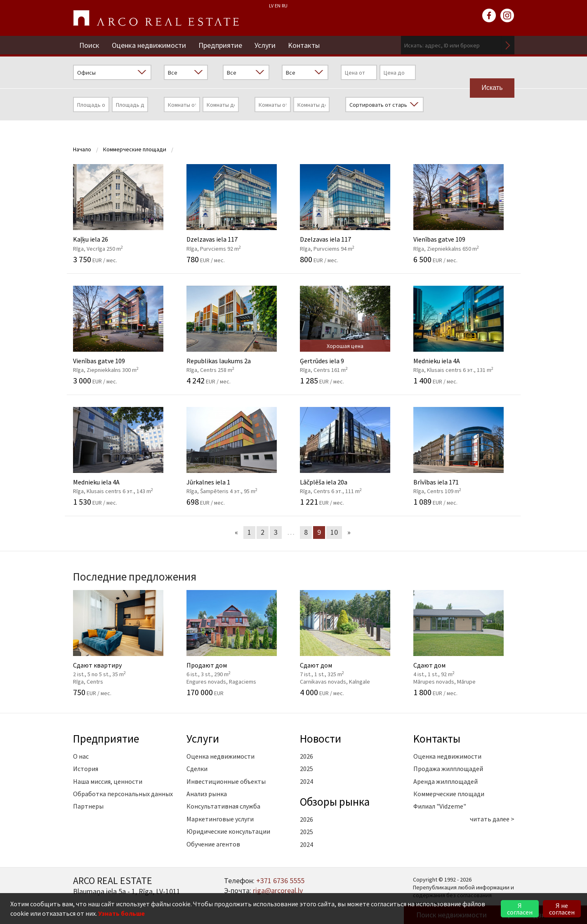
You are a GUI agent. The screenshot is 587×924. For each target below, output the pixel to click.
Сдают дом (350, 643)
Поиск (89, 45)
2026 (306, 756)
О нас (81, 756)
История (86, 769)
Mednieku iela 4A (464, 335)
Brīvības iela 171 (464, 456)
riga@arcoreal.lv (278, 890)
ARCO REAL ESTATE (156, 18)
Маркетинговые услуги (220, 819)
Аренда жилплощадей (446, 781)
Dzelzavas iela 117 (237, 214)
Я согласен (520, 909)
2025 (306, 769)
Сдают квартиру (124, 643)
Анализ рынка (207, 794)
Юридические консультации (228, 831)
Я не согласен (562, 909)
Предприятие (220, 45)
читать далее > (492, 819)
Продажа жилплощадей (448, 769)
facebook (489, 16)
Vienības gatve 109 (464, 214)
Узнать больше (121, 913)
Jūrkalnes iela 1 (237, 456)
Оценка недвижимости (149, 45)
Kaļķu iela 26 (124, 214)
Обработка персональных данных (123, 794)
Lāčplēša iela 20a (350, 456)
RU (285, 6)
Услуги (265, 45)
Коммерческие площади (135, 149)
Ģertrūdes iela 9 (350, 335)
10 (334, 532)
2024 (306, 781)
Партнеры (88, 806)
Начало (82, 149)
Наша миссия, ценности (108, 781)
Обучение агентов (213, 844)
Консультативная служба (223, 806)
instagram (507, 16)
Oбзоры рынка (335, 802)
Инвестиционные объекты (226, 781)
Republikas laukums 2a (237, 335)
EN (278, 6)
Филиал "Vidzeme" (440, 806)
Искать (508, 45)
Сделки (197, 769)
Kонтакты (304, 45)
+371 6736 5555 (280, 881)
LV (271, 6)
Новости (321, 738)
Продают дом (237, 643)
